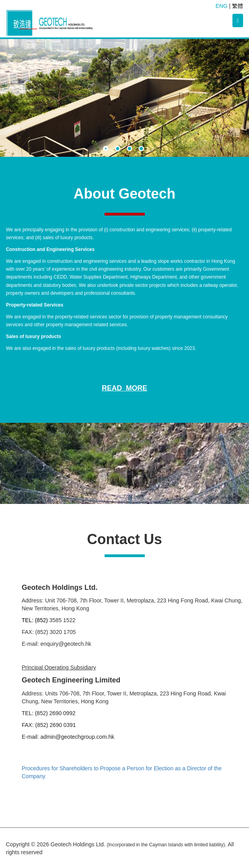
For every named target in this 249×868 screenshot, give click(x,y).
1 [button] (107, 150)
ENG (221, 6)
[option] (124, 98)
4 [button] (142, 150)
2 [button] (119, 150)
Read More (124, 388)
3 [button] (131, 150)
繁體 (238, 6)
